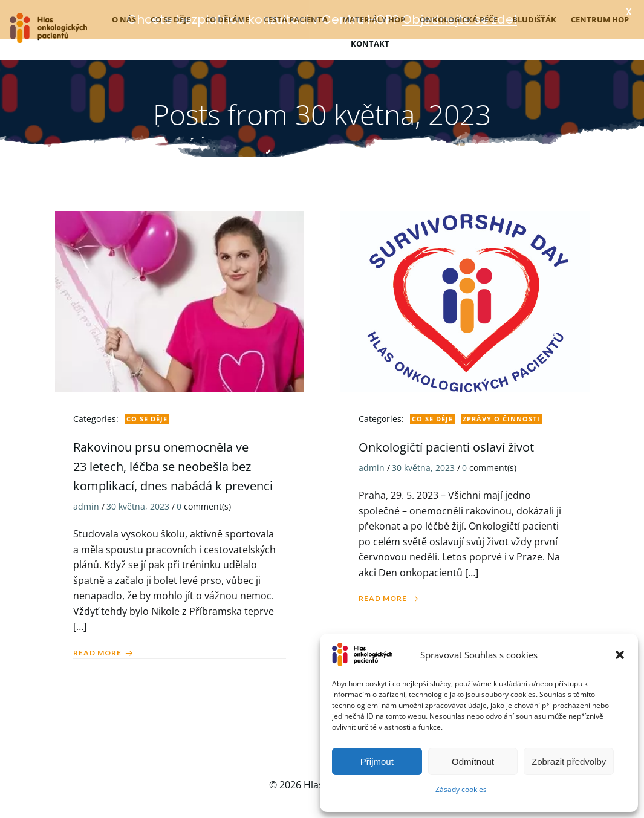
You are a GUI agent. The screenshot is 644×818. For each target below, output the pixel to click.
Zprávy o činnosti (501, 415)
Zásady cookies (461, 789)
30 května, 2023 (138, 503)
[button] (620, 655)
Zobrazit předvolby (569, 761)
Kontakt (370, 41)
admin (86, 503)
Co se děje (147, 415)
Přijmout (377, 761)
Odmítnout (473, 761)
